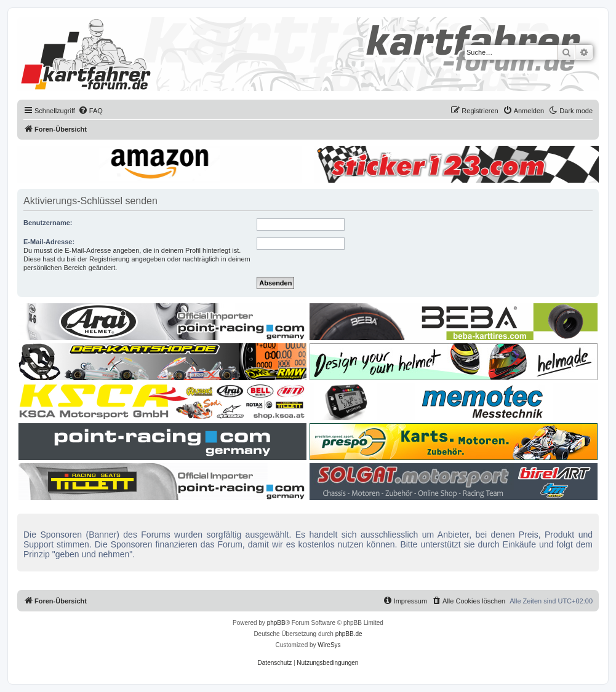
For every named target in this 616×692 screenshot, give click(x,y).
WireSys (329, 645)
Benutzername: (48, 223)
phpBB (276, 623)
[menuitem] (90, 111)
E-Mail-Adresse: (49, 242)
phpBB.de (349, 634)
